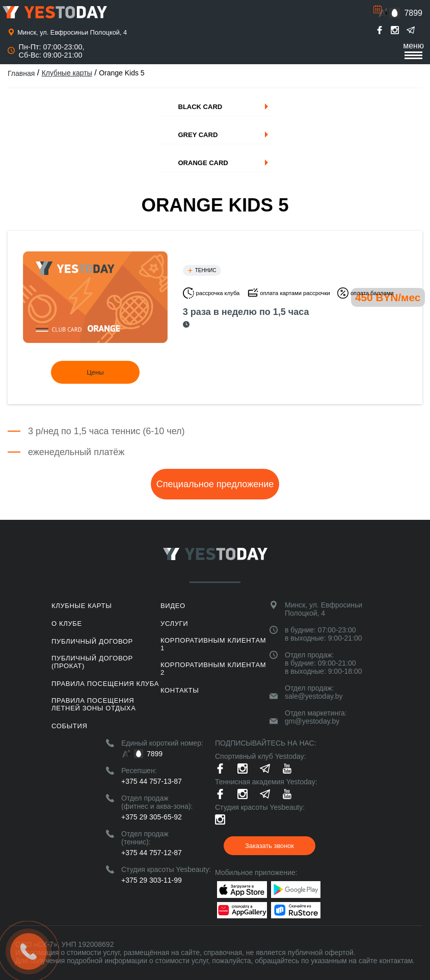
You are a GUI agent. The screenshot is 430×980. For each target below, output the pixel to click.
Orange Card (203, 163)
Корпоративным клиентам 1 (213, 644)
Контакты (180, 690)
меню (413, 50)
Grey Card (198, 135)
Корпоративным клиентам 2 (213, 669)
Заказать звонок (270, 846)
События (69, 726)
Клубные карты (67, 73)
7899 (413, 13)
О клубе (67, 624)
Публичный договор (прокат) (92, 662)
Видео (173, 606)
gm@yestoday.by (312, 721)
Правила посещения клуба (105, 684)
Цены (95, 372)
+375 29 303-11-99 (152, 880)
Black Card (200, 107)
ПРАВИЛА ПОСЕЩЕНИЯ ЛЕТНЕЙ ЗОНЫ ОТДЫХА (93, 704)
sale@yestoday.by (314, 696)
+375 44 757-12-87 (152, 853)
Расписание (378, 9)
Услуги (174, 624)
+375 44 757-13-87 (152, 781)
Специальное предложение (215, 484)
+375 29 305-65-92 (152, 817)
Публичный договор (92, 641)
